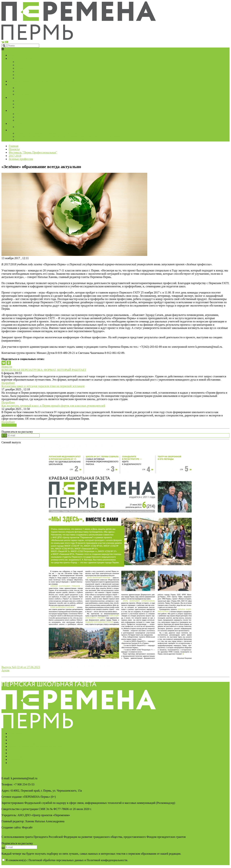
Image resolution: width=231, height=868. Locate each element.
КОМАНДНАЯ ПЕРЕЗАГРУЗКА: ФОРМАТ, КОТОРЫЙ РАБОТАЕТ (44, 370)
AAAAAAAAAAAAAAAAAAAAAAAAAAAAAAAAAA (37, 863)
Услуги (13, 737)
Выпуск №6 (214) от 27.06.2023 (21, 667)
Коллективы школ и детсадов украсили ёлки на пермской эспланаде (43, 386)
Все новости (9, 425)
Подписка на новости (22, 743)
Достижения (16, 759)
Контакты (15, 753)
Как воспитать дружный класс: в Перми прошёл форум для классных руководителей (53, 406)
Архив (5, 670)
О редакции (16, 733)
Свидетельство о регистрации (27, 750)
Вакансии (15, 763)
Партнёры (15, 740)
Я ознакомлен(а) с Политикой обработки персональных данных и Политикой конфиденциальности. (65, 862)
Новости (7, 367)
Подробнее (8, 383)
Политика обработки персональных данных (35, 746)
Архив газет (16, 756)
